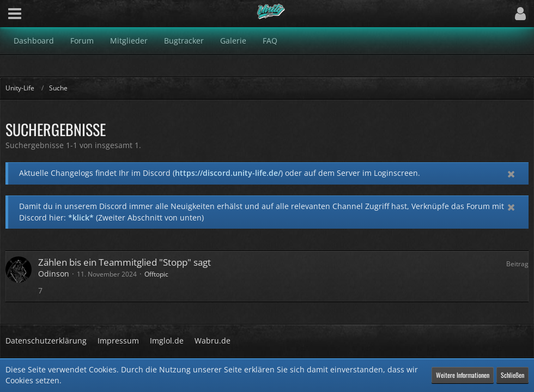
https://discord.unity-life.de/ (228, 173)
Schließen (512, 375)
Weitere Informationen (463, 375)
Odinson (54, 274)
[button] (15, 14)
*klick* (81, 218)
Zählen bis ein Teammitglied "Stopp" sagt (125, 262)
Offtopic (156, 274)
